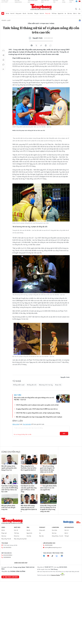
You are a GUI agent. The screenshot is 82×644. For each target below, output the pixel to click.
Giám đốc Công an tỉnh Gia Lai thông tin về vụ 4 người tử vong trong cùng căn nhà (48, 508)
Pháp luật (48, 13)
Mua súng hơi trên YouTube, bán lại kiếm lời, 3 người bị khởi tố (29, 468)
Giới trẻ (42, 13)
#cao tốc (58, 385)
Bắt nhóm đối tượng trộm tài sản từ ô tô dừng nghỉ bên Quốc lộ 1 (29, 508)
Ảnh (28, 527)
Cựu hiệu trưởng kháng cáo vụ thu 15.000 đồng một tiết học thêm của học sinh (10, 489)
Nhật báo (17, 527)
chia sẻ (32, 46)
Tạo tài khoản (27, 424)
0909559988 (49, 545)
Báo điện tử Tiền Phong (41, 7)
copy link (41, 46)
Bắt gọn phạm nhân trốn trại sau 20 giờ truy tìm (8, 507)
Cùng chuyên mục (11, 452)
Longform (55, 527)
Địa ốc (24, 13)
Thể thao (54, 13)
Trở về (3, 69)
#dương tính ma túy (46, 385)
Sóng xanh (19, 13)
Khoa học (17, 536)
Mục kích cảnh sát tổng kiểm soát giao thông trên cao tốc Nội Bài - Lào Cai (34, 398)
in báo (46, 46)
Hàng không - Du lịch (58, 536)
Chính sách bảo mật (21, 563)
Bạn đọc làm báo (10, 577)
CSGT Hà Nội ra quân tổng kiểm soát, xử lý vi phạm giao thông (38, 413)
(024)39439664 (8, 555)
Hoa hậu (29, 536)
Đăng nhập (16, 424)
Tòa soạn (5, 543)
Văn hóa (70, 13)
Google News (80, 20)
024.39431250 (7, 547)
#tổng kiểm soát (19, 385)
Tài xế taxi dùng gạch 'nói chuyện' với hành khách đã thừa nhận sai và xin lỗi (47, 469)
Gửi (64, 434)
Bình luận (3, 65)
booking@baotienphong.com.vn (53, 547)
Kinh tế (12, 13)
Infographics (69, 527)
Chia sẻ (3, 55)
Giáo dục (4, 536)
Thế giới (36, 13)
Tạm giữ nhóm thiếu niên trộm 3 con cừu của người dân (48, 488)
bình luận (50, 46)
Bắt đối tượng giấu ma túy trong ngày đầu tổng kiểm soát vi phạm (39, 417)
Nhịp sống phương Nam (20, 539)
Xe (65, 13)
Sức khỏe (30, 13)
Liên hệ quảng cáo (49, 543)
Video (3, 527)
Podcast (42, 527)
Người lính (61, 13)
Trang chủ (3, 13)
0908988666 (7, 557)
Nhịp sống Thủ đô (6, 539)
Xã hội (7, 13)
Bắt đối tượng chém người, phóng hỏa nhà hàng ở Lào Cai (9, 468)
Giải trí (75, 13)
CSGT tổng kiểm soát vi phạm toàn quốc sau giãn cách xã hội (37, 405)
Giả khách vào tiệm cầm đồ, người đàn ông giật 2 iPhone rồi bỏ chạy (29, 489)
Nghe (3, 51)
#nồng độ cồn (32, 385)
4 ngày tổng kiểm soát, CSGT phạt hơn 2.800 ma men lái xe (37, 409)
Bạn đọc (42, 536)
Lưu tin (3, 60)
